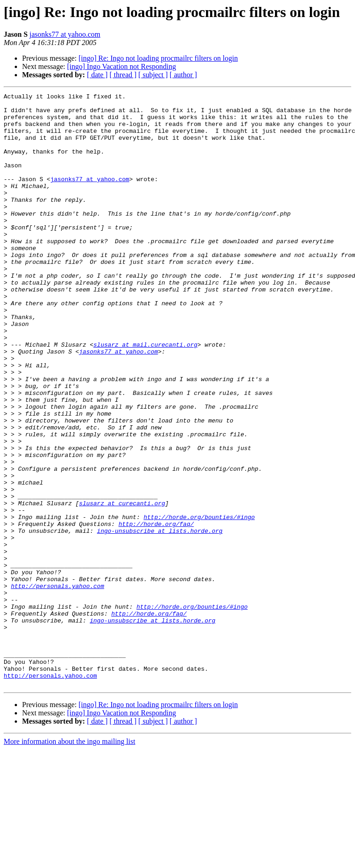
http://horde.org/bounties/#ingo (199, 602)
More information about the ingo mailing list (69, 860)
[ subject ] (153, 75)
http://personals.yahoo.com (58, 685)
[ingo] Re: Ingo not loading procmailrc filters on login (158, 58)
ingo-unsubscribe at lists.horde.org (160, 619)
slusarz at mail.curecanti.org (145, 395)
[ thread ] (123, 75)
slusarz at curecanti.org (122, 586)
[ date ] (97, 75)
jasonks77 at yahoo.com (65, 34)
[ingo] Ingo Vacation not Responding (122, 66)
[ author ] (183, 75)
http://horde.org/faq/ (156, 611)
